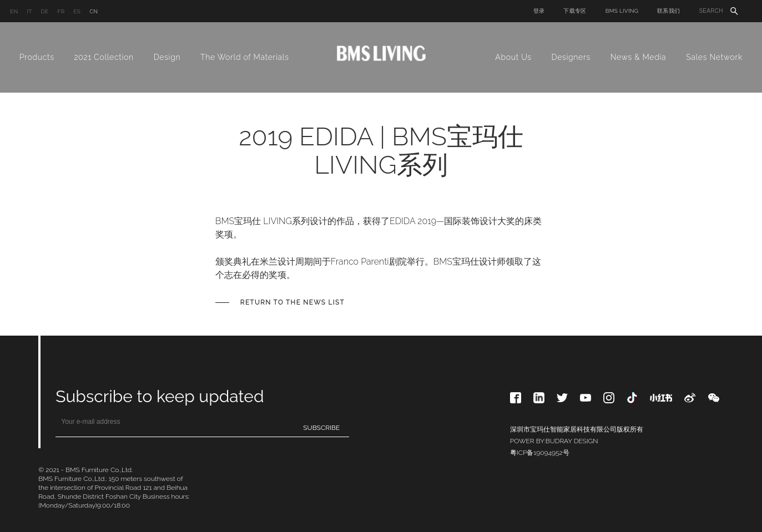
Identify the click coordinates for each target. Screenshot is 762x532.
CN (94, 11)
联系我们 (668, 11)
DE (45, 11)
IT (29, 11)
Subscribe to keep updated (160, 396)
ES (77, 11)
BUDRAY (559, 441)
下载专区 (575, 11)
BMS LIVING (622, 11)
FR (61, 11)
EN (14, 11)
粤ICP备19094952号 (540, 453)
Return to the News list (292, 302)
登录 (539, 11)
